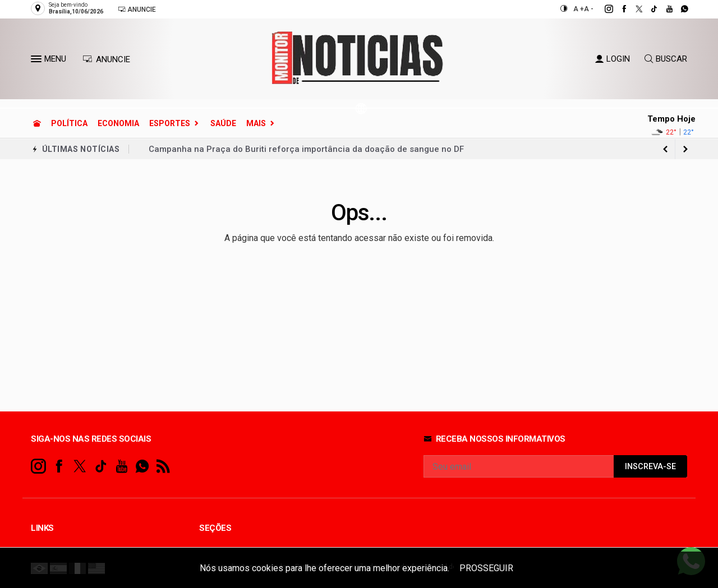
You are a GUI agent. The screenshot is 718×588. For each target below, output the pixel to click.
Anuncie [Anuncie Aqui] (137, 9)
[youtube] (663, 9)
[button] (38, 61)
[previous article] (685, 149)
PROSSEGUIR (486, 568)
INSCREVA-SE (650, 467)
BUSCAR (666, 59)
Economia (118, 123)
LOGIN (613, 59)
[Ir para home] (37, 123)
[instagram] (603, 9)
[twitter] (633, 9)
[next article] (665, 149)
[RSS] (163, 467)
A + (579, 9)
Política (69, 123)
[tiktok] (648, 9)
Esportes (170, 123)
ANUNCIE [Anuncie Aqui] (106, 59)
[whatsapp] (678, 9)
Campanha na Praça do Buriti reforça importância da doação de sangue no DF (306, 149)
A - (589, 9)
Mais (256, 123)
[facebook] (618, 9)
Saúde (223, 123)
